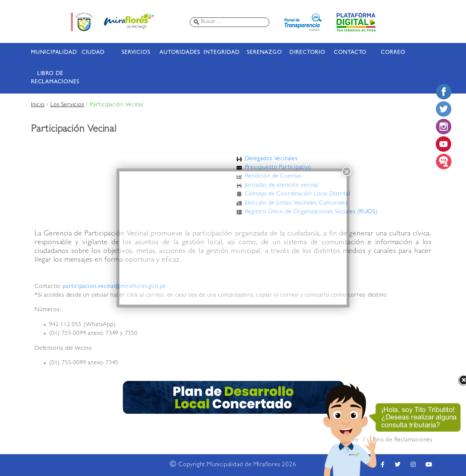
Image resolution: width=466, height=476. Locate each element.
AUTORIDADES (179, 53)
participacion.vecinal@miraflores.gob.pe (114, 287)
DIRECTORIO (307, 53)
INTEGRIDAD (222, 53)
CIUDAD (93, 53)
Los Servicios (67, 105)
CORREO (393, 53)
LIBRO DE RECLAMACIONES (50, 78)
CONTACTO (350, 53)
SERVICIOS (136, 53)
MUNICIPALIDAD (50, 53)
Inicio (38, 105)
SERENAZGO (264, 53)
